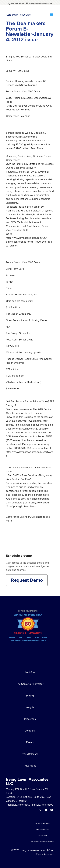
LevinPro (30, 672)
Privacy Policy (42, 830)
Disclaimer (42, 836)
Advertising (30, 766)
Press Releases (30, 754)
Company (30, 731)
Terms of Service (42, 824)
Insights (30, 707)
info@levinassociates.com (42, 842)
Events (30, 742)
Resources (30, 719)
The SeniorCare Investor (30, 684)
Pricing (30, 696)
